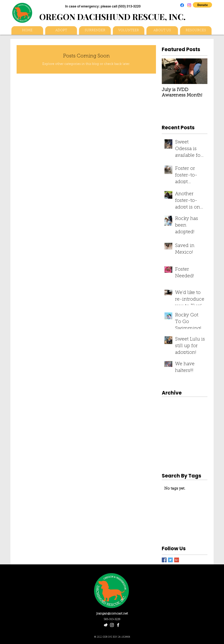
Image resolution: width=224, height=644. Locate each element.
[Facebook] (182, 5)
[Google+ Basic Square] (177, 560)
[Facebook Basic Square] (164, 560)
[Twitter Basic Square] (170, 560)
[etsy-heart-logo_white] (106, 625)
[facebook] (118, 625)
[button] (202, 5)
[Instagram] (189, 5)
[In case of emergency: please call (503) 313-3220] (103, 6)
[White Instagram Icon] (112, 625)
